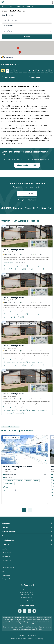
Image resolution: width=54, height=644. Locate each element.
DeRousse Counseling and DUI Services (18, 467)
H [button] (21, 71)
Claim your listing (7, 579)
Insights (4, 571)
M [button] (38, 71)
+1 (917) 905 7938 (27, 600)
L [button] (34, 71)
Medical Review (6, 556)
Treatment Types (8, 263)
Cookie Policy (39, 639)
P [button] (42, 71)
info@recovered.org (27, 598)
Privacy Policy (15, 639)
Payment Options (20, 263)
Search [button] (27, 37)
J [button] (25, 71)
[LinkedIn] (34, 611)
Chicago (12, 77)
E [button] (16, 71)
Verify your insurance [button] (27, 200)
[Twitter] (29, 611)
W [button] (51, 71)
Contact (4, 564)
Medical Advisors (7, 560)
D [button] (12, 71)
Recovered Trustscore (8, 568)
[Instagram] (25, 611)
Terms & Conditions (27, 639)
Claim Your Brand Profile (27, 165)
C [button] (8, 71)
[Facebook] (20, 611)
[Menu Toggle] (51, 2)
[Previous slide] (24, 510)
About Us (4, 549)
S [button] (47, 71)
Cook (38, 77)
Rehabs (10, 6)
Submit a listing (6, 575)
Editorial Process (7, 553)
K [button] (29, 71)
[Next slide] (30, 510)
